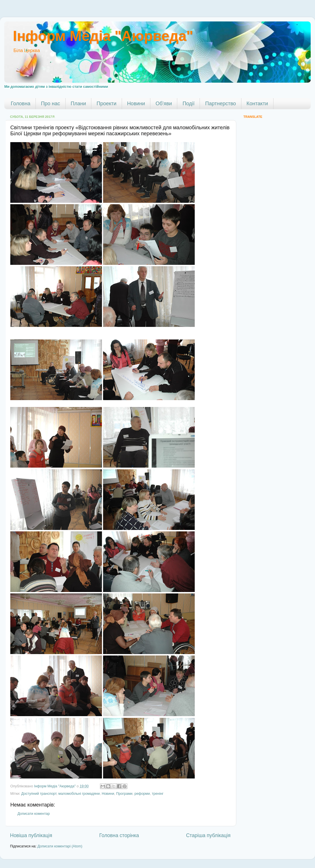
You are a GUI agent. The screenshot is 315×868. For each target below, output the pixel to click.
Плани (78, 104)
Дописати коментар (34, 814)
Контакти (257, 104)
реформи (142, 794)
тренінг (158, 794)
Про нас (51, 104)
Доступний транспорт (39, 794)
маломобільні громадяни (79, 794)
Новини (136, 104)
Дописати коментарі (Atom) (60, 846)
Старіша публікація (208, 835)
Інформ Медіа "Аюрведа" (103, 36)
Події (188, 104)
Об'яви (164, 104)
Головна (21, 104)
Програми (124, 794)
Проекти (106, 104)
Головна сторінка (119, 835)
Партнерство (220, 104)
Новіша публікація (31, 835)
